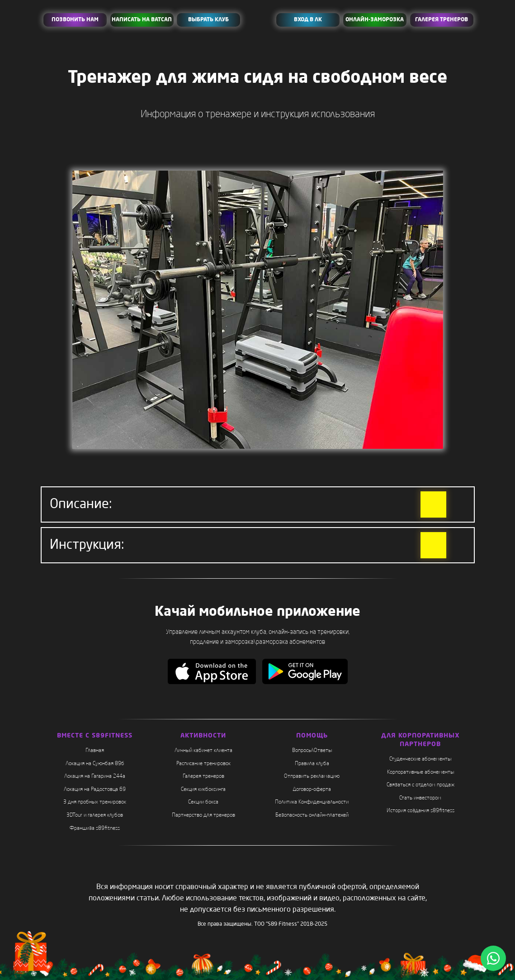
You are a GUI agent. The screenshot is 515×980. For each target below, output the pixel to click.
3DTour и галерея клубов (95, 815)
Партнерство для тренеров (203, 815)
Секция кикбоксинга (203, 790)
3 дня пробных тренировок (95, 802)
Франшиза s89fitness (95, 828)
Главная (95, 751)
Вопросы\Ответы (312, 751)
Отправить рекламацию (312, 776)
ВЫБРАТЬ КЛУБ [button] (208, 20)
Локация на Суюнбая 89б (95, 764)
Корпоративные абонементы (421, 772)
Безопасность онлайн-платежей (312, 815)
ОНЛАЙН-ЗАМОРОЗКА (375, 20)
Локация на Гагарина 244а (95, 776)
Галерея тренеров (203, 776)
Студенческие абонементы (420, 759)
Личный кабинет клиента (203, 751)
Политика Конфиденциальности (312, 802)
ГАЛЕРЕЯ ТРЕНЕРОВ (442, 20)
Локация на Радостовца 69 (95, 790)
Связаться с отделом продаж (421, 785)
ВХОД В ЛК (308, 20)
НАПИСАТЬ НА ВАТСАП (142, 20)
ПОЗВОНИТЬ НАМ (75, 20)
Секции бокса (203, 802)
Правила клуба (312, 764)
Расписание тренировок (203, 764)
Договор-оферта (312, 790)
